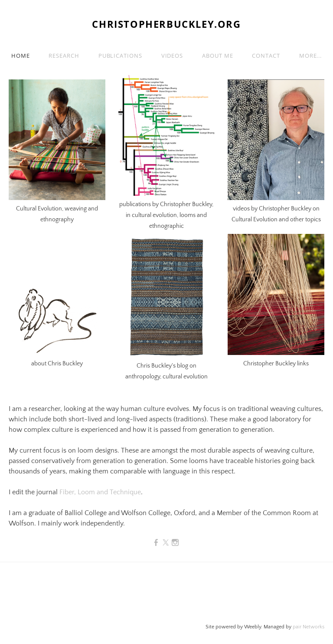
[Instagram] (175, 543)
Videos (172, 56)
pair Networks (309, 627)
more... (310, 56)
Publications (120, 56)
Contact (266, 56)
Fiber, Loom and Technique (100, 492)
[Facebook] (156, 543)
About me (217, 56)
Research (64, 56)
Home (21, 56)
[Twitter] (166, 543)
